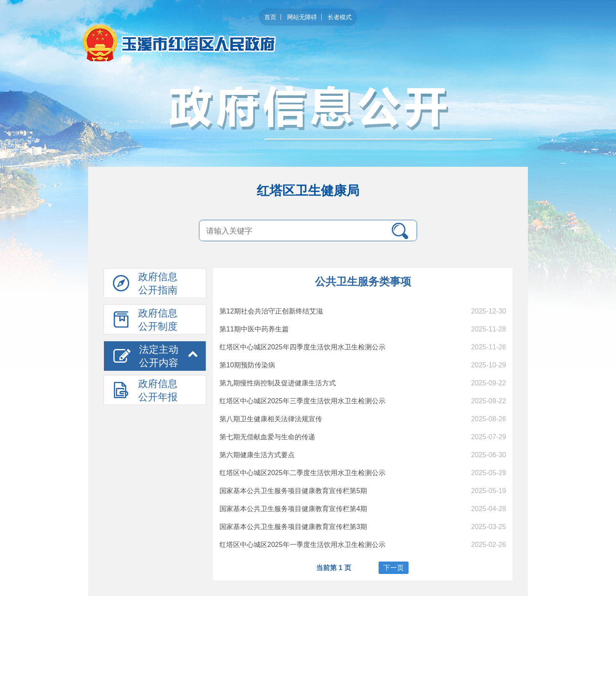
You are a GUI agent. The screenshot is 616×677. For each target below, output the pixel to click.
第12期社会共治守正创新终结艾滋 (271, 311)
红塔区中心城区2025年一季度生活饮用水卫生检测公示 (302, 545)
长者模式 (340, 17)
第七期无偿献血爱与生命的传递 (267, 437)
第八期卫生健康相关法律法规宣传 (271, 419)
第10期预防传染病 (247, 365)
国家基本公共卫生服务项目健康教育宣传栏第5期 (293, 491)
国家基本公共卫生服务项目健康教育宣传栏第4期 (293, 509)
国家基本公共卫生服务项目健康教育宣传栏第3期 (293, 527)
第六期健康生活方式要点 (257, 455)
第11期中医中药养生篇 (254, 329)
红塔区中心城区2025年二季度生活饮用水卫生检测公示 (302, 473)
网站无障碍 (302, 17)
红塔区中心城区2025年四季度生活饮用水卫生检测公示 (302, 347)
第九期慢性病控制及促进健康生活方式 (278, 383)
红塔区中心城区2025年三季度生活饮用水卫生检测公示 (302, 401)
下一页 (394, 568)
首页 (270, 17)
